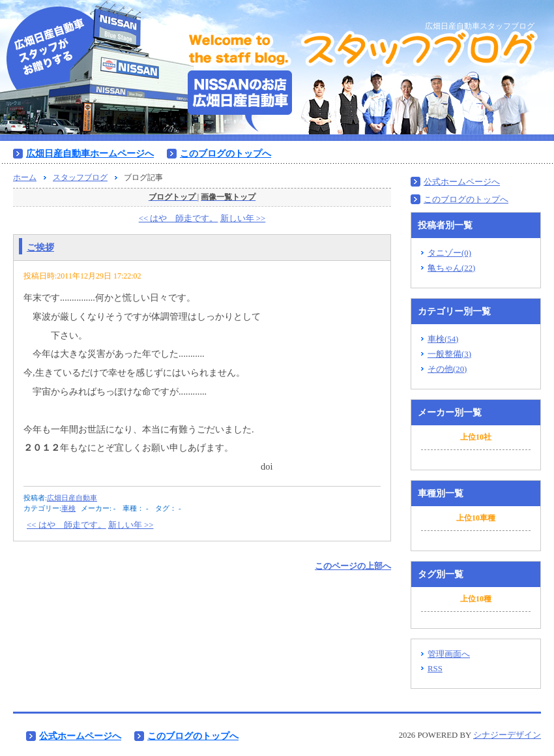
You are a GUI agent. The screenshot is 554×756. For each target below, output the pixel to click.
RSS (435, 669)
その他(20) (447, 369)
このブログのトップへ (226, 153)
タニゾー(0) (449, 253)
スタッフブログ (80, 177)
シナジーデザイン (507, 735)
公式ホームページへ (462, 182)
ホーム (25, 177)
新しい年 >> (243, 219)
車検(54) (443, 339)
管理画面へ (449, 654)
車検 (68, 508)
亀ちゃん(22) (451, 268)
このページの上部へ (353, 566)
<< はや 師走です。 (179, 219)
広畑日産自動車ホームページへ (90, 153)
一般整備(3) (449, 354)
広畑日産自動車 (72, 498)
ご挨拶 (40, 247)
